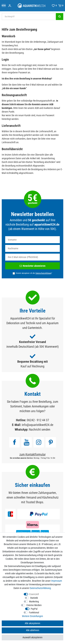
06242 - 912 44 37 (38, 420)
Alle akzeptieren (32, 623)
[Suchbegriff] (28, 17)
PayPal (34, 609)
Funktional (34, 612)
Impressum (57, 581)
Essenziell (34, 594)
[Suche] (60, 17)
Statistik (34, 598)
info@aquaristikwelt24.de (38, 425)
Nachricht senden (40, 429)
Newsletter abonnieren (32, 266)
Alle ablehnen (33, 630)
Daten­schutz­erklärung (40, 588)
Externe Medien (34, 605)
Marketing (34, 601)
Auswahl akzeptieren (32, 637)
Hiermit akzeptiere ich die (34, 273)
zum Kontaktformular (32, 454)
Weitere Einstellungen (32, 616)
